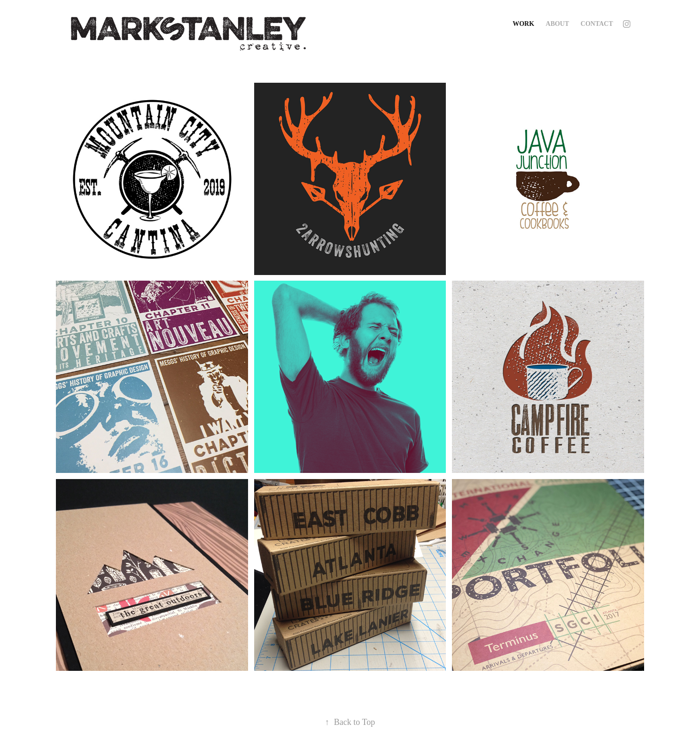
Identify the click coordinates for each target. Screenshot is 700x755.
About (558, 24)
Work (523, 24)
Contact (597, 24)
